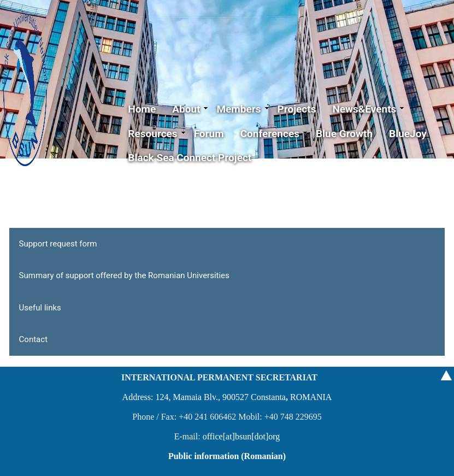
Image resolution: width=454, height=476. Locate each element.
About (190, 109)
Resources (157, 134)
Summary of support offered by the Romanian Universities (124, 275)
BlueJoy (408, 134)
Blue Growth (344, 134)
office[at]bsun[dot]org (241, 436)
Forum (209, 134)
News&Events (368, 109)
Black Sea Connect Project (190, 158)
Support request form (58, 244)
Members (243, 109)
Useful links (40, 308)
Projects (297, 109)
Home (142, 109)
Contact (33, 339)
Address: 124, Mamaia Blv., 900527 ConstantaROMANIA (227, 397)
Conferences (274, 134)
